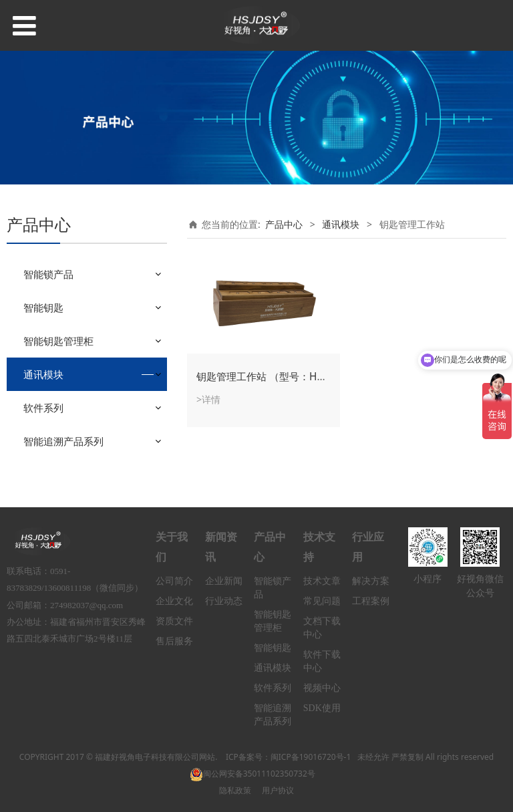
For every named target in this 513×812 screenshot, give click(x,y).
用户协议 (278, 790)
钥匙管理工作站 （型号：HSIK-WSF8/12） (292, 377)
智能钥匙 (43, 307)
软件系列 (43, 408)
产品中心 (284, 224)
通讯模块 (43, 374)
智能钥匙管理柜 (58, 341)
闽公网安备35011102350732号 (252, 774)
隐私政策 (235, 790)
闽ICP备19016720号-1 (311, 757)
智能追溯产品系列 (63, 441)
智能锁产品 (48, 274)
